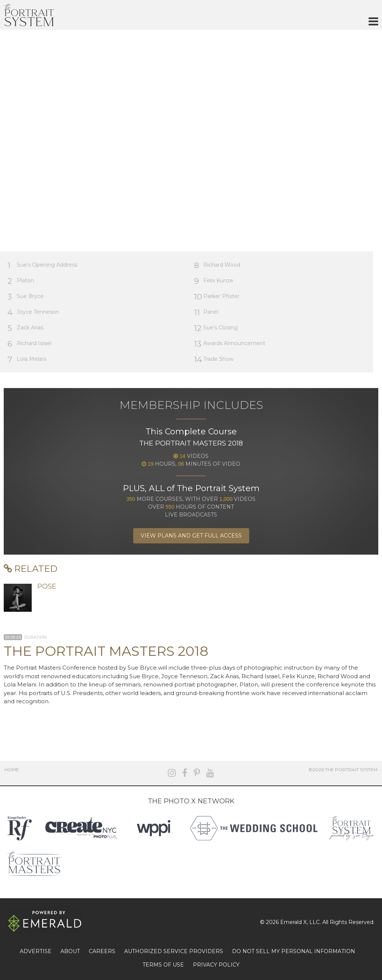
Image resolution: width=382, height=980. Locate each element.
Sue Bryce (26, 297)
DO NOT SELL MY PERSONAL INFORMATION (294, 951)
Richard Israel (29, 344)
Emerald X (293, 922)
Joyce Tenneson (33, 312)
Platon (21, 281)
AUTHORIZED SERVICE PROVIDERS (174, 951)
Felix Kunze (214, 281)
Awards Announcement (230, 344)
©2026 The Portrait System (343, 770)
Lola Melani (27, 359)
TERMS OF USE (163, 965)
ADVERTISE (36, 951)
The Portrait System (29, 15)
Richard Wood (217, 265)
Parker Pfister (217, 297)
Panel (206, 312)
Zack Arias (25, 328)
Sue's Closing (216, 328)
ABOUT (70, 951)
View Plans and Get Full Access (191, 536)
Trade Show (214, 359)
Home (12, 770)
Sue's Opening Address (42, 265)
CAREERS (102, 951)
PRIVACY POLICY (216, 965)
